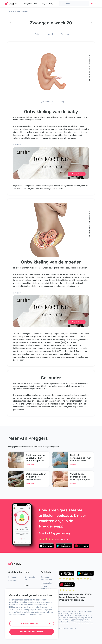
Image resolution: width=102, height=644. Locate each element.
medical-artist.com (89, 60)
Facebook (13, 581)
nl (94, 3)
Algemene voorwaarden (46, 578)
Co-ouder (65, 34)
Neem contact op (30, 578)
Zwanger (43, 4)
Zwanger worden (30, 4)
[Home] (11, 4)
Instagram (13, 577)
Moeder (51, 34)
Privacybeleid (47, 583)
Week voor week (22, 11)
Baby (51, 4)
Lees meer (30, 464)
